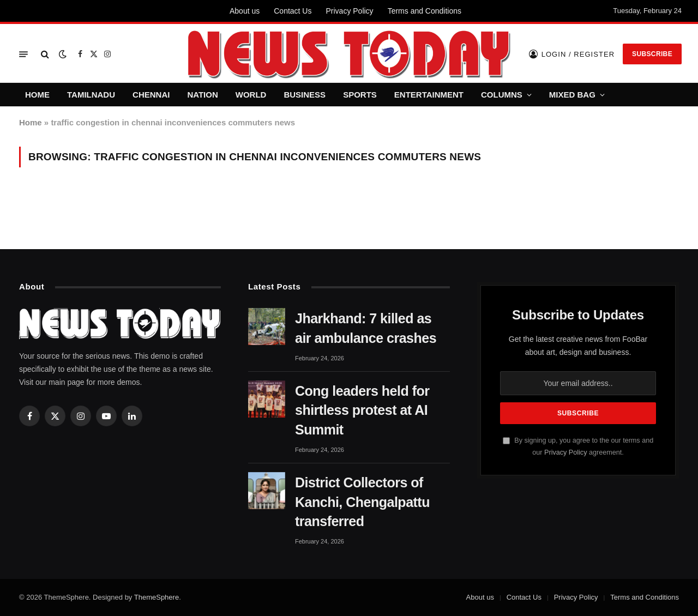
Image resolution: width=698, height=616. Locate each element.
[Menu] (23, 54)
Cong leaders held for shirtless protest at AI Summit (362, 410)
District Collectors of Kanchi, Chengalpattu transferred (362, 502)
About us (245, 11)
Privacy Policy (349, 11)
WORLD (251, 95)
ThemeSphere (157, 597)
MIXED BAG (572, 95)
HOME (37, 95)
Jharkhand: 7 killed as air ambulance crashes (366, 328)
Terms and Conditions (425, 11)
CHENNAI (151, 95)
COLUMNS (502, 95)
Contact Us (293, 11)
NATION (202, 95)
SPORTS (360, 95)
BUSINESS (305, 95)
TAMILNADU (91, 95)
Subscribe (652, 54)
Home (31, 122)
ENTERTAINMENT (429, 95)
